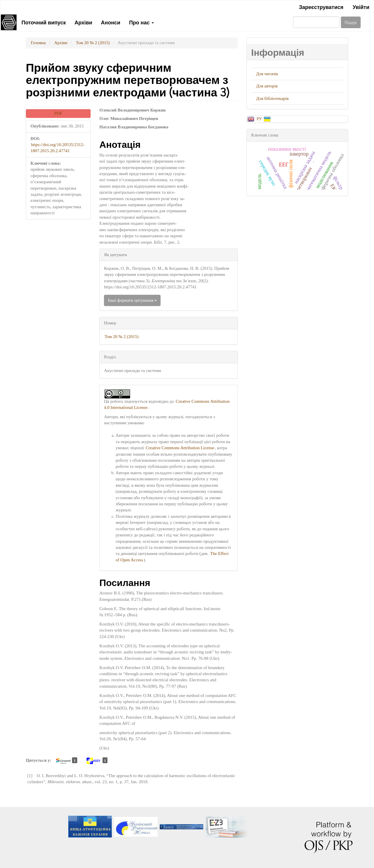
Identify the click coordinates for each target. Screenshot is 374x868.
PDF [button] (58, 113)
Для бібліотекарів (272, 98)
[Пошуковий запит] (316, 22)
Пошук (351, 22)
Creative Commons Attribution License (180, 448)
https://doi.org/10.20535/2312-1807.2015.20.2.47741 (57, 148)
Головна (38, 43)
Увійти (361, 7)
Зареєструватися (321, 7)
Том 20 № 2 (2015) (93, 43)
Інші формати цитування (132, 300)
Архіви (83, 22)
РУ (260, 119)
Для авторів (267, 86)
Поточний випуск (44, 22)
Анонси (111, 22)
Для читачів (267, 74)
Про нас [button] (141, 22)
